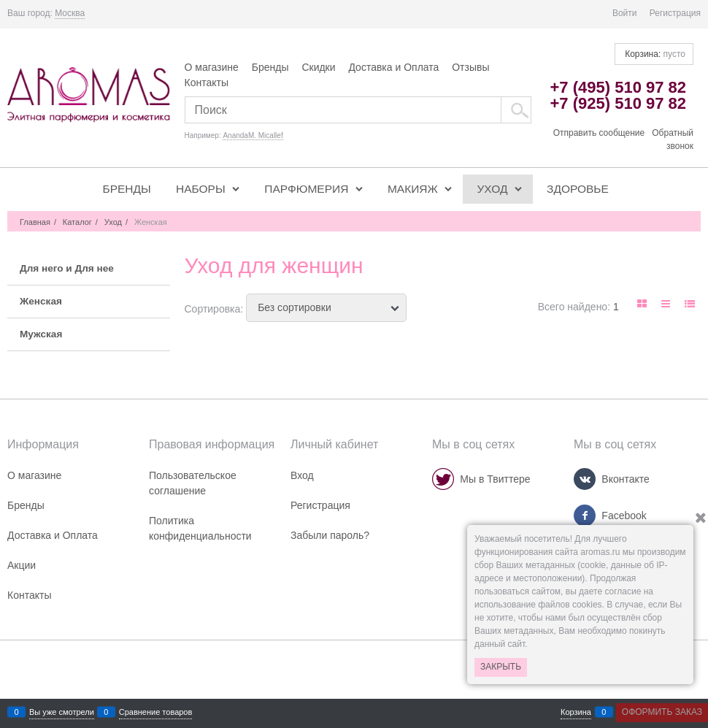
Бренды (270, 67)
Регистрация (675, 13)
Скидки (318, 67)
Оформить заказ (662, 712)
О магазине (212, 67)
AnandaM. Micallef (253, 135)
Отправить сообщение (599, 133)
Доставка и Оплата (393, 67)
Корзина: (654, 54)
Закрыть (501, 667)
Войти (625, 13)
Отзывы (470, 67)
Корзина (576, 712)
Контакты (207, 83)
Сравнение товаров (156, 712)
